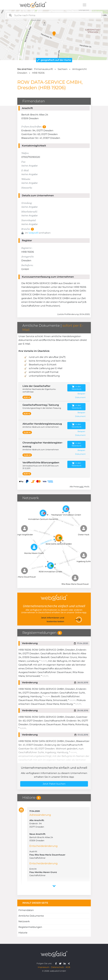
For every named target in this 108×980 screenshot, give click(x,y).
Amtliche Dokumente (31, 916)
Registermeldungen (30, 927)
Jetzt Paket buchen (54, 784)
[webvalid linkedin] (65, 963)
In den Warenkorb (76, 388)
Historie (23, 933)
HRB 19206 (38, 73)
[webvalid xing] (69, 963)
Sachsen (63, 69)
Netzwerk (24, 921)
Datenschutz (57, 967)
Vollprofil (34, 233)
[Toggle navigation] (84, 5)
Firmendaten (26, 910)
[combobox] (54, 15)
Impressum (44, 967)
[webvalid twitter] (61, 963)
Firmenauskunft (44, 69)
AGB (68, 967)
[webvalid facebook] (57, 963)
